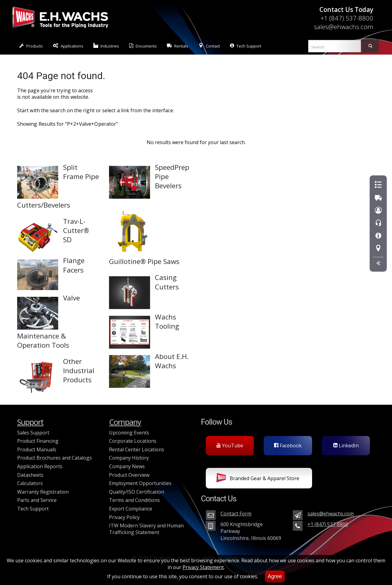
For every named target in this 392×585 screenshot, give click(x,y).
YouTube (230, 445)
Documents (143, 46)
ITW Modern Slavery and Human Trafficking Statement (146, 529)
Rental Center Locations (137, 449)
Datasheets (30, 475)
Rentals (178, 46)
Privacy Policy (124, 517)
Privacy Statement (203, 567)
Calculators (30, 483)
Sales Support (33, 433)
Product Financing (38, 441)
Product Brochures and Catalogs (55, 458)
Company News (127, 466)
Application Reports (40, 466)
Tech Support (246, 46)
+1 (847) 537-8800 (347, 18)
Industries (106, 46)
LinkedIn (346, 445)
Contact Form (236, 514)
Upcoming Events (129, 433)
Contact (209, 46)
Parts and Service (37, 500)
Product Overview (129, 475)
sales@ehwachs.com (344, 27)
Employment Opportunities (140, 483)
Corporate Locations (133, 441)
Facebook (288, 445)
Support (30, 422)
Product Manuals (37, 449)
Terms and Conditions (134, 500)
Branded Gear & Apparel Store (258, 479)
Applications (68, 46)
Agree (275, 576)
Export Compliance (131, 509)
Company (125, 422)
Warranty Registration (43, 492)
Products (31, 46)
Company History (129, 458)
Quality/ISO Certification (137, 492)
